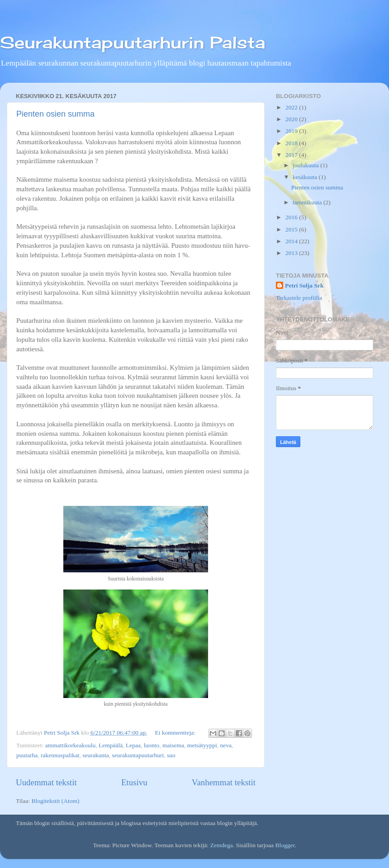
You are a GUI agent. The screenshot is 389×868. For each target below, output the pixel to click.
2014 (292, 241)
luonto (152, 745)
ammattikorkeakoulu (71, 745)
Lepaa (133, 745)
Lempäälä (111, 745)
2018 (292, 143)
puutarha (27, 755)
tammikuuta (308, 202)
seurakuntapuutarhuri (138, 755)
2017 (292, 155)
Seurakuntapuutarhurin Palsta (133, 42)
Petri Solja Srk (304, 285)
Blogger (285, 845)
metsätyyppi (202, 745)
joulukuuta (306, 165)
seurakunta (95, 755)
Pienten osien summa (55, 114)
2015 (292, 229)
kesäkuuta (306, 177)
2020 (292, 119)
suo (171, 755)
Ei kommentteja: (176, 733)
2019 (292, 131)
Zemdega (221, 845)
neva (226, 745)
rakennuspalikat (60, 755)
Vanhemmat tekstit (224, 782)
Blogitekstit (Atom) (55, 801)
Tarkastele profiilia (299, 298)
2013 (292, 253)
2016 (292, 217)
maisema (173, 745)
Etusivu (134, 782)
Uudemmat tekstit (46, 782)
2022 (292, 107)
